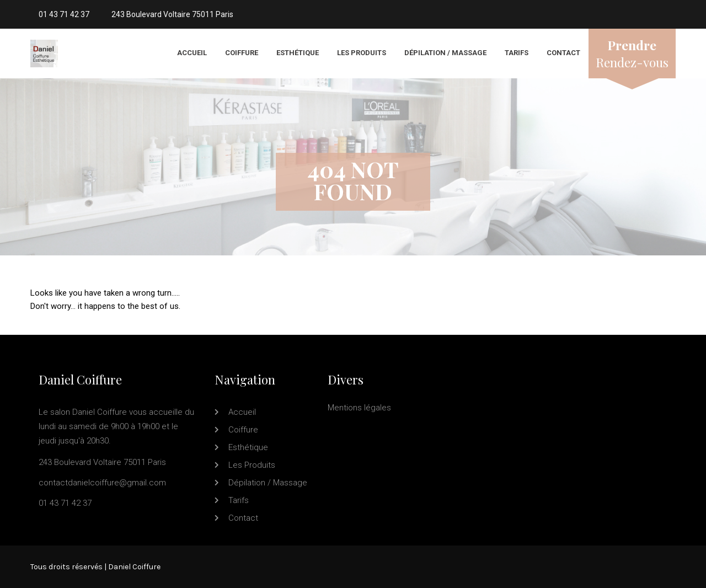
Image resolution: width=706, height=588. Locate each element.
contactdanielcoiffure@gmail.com (102, 483)
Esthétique (298, 53)
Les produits (362, 53)
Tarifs (517, 53)
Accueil (192, 53)
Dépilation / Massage (445, 53)
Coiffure (242, 53)
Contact (563, 53)
